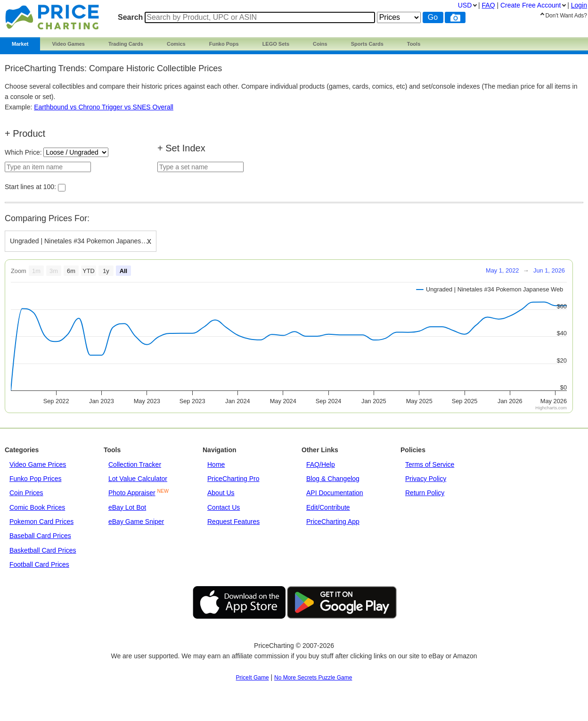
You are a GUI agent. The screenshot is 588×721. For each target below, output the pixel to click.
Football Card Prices (39, 564)
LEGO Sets (276, 44)
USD (465, 5)
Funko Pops (224, 44)
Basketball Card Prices (43, 550)
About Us (221, 493)
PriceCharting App (333, 522)
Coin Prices (26, 493)
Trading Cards (126, 44)
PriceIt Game (253, 678)
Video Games (68, 44)
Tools (414, 44)
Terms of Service (430, 464)
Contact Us (224, 507)
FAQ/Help (321, 464)
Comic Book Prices (37, 507)
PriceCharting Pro (233, 479)
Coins (320, 44)
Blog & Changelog (333, 479)
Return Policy (425, 493)
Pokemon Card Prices (41, 522)
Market (20, 44)
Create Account (531, 5)
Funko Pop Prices (36, 479)
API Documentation (335, 493)
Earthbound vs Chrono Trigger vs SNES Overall (104, 107)
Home (216, 464)
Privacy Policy (426, 479)
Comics (176, 44)
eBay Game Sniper (136, 522)
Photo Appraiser (132, 493)
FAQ (489, 5)
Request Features (233, 522)
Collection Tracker (135, 464)
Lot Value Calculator (138, 479)
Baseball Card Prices (40, 536)
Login (579, 5)
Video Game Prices (38, 464)
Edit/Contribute (328, 507)
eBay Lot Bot (127, 507)
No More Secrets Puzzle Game (313, 678)
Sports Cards (367, 44)
